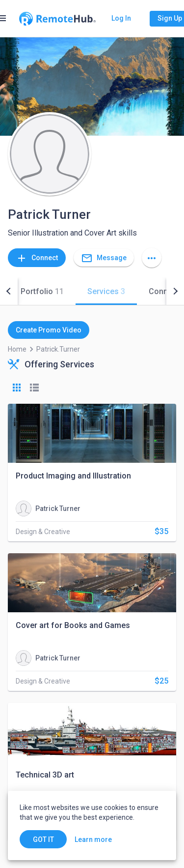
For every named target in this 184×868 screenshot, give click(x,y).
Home (17, 349)
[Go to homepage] (57, 19)
